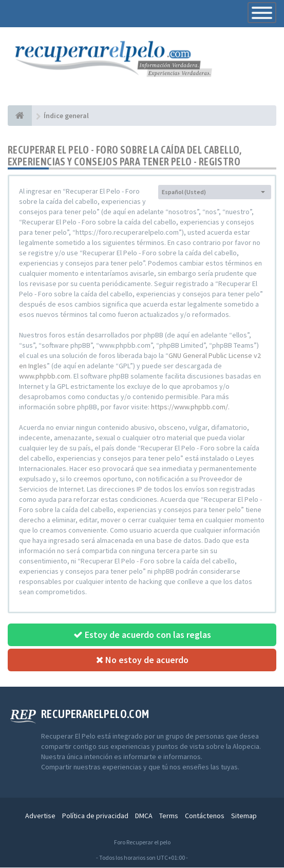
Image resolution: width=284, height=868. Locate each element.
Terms (169, 816)
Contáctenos (205, 816)
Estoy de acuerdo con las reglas (142, 635)
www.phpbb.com (45, 376)
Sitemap (244, 816)
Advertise (40, 816)
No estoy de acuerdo (142, 660)
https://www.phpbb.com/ (190, 407)
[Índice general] (20, 116)
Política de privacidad (95, 816)
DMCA (144, 816)
